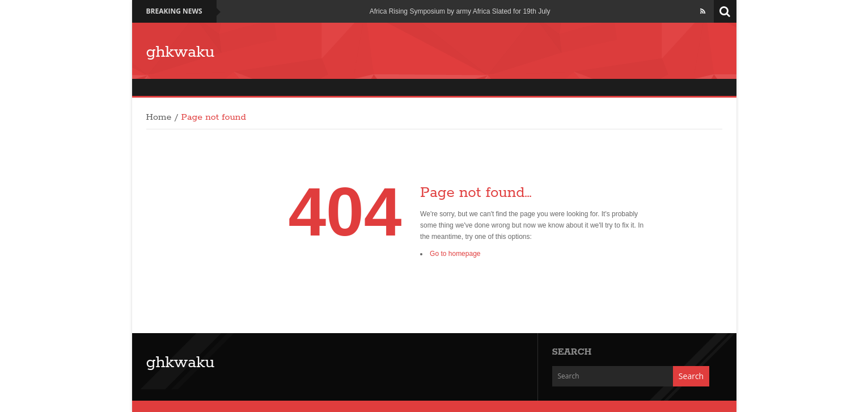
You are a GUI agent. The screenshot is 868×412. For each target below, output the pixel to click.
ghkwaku (181, 52)
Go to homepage (455, 254)
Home (159, 117)
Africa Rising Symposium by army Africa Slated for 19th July (460, 11)
